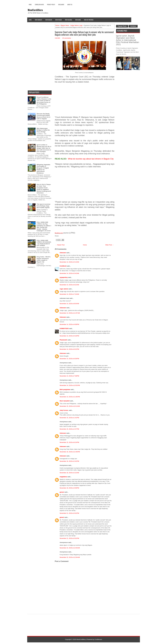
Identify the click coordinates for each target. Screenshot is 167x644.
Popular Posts (122, 26)
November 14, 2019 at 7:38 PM (69, 376)
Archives (133, 26)
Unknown (63, 253)
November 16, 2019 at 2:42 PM (69, 461)
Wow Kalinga (68, 20)
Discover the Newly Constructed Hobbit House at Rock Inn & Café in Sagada (43, 116)
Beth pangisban (65, 389)
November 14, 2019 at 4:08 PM (69, 324)
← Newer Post (60, 245)
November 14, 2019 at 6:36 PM (69, 359)
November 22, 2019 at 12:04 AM (70, 557)
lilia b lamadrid (65, 401)
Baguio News (65, 25)
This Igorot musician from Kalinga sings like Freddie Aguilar (44, 206)
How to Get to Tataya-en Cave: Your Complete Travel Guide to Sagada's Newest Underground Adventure (44, 189)
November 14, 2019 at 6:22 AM (69, 285)
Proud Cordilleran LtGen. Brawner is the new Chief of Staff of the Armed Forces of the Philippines (44, 101)
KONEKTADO (64, 328)
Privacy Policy (51, 4)
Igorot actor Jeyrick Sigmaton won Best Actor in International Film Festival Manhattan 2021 (128, 40)
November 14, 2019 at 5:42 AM (69, 273)
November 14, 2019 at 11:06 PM (70, 397)
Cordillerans (98, 639)
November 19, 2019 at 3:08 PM (69, 488)
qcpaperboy (64, 277)
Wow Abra (78, 20)
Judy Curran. (64, 410)
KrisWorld (63, 266)
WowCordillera (35, 10)
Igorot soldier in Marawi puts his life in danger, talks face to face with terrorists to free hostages (44, 148)
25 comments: (67, 38)
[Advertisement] (85, 101)
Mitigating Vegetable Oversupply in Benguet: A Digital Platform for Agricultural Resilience (43, 169)
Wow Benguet (39, 20)
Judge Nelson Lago (76, 25)
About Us (70, 4)
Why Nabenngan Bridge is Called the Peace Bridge (43, 130)
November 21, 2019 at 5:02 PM (69, 513)
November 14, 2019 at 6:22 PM (69, 349)
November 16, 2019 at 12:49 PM (70, 452)
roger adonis (64, 289)
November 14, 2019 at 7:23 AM (69, 294)
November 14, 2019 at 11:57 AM (70, 313)
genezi (62, 492)
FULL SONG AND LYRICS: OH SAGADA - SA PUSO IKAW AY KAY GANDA (44, 243)
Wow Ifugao (59, 20)
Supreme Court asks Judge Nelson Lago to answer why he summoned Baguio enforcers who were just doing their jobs (84, 33)
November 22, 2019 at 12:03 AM (70, 548)
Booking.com (59, 233)
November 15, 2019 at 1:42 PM (69, 418)
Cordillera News (39, 4)
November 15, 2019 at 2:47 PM (69, 429)
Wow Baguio (49, 20)
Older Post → (109, 245)
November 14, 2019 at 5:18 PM (69, 336)
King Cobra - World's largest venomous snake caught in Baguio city (44, 259)
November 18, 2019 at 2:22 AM (69, 473)
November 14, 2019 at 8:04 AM (69, 304)
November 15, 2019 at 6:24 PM (69, 442)
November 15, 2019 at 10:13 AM (70, 406)
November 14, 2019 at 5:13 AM (69, 262)
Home (30, 4)
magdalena (63, 477)
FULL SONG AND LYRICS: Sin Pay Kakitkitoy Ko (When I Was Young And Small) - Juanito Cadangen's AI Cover (44, 226)
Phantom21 (64, 340)
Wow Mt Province (89, 20)
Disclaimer (61, 4)
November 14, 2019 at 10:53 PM (70, 385)
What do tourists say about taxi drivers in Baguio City (91, 159)
